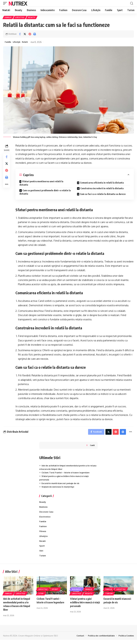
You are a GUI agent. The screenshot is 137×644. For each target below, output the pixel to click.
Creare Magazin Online (29, 640)
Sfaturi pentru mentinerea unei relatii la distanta (41, 184)
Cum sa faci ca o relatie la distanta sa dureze (103, 195)
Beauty (43, 504)
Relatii (33, 18)
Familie (8, 18)
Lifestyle (21, 18)
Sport (42, 549)
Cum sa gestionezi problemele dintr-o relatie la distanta (45, 193)
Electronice (45, 519)
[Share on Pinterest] (30, 34)
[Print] (35, 34)
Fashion (43, 529)
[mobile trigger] (6, 3)
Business (44, 509)
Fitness (43, 534)
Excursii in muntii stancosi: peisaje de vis (61, 485)
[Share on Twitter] (25, 34)
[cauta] (132, 3)
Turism (43, 560)
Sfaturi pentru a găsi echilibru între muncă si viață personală (83, 607)
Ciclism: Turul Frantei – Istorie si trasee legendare (67, 474)
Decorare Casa (47, 514)
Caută (92, 447)
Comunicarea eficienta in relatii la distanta (102, 183)
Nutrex (18, 3)
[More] (7, 188)
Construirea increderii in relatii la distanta (102, 189)
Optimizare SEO (50, 640)
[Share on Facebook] (20, 34)
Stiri (41, 555)
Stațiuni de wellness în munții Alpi (59, 488)
